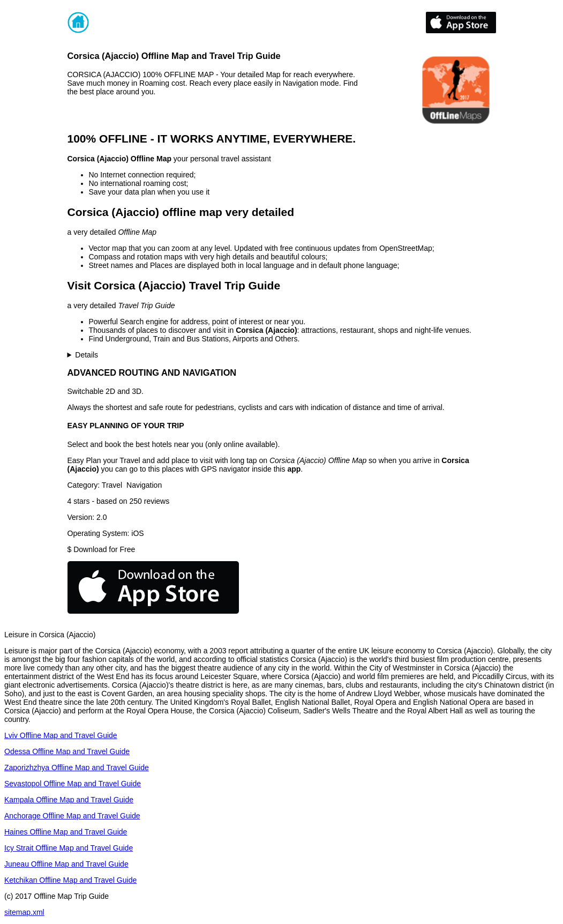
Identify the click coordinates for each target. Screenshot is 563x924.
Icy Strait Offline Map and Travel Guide (69, 848)
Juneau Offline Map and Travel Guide (66, 864)
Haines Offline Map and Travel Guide (66, 832)
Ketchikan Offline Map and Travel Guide (70, 880)
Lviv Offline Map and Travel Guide (61, 735)
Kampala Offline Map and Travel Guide (69, 800)
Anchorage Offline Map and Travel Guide (72, 816)
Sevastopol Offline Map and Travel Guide (73, 784)
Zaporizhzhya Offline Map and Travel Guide (77, 767)
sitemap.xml (24, 912)
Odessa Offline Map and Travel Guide (67, 751)
